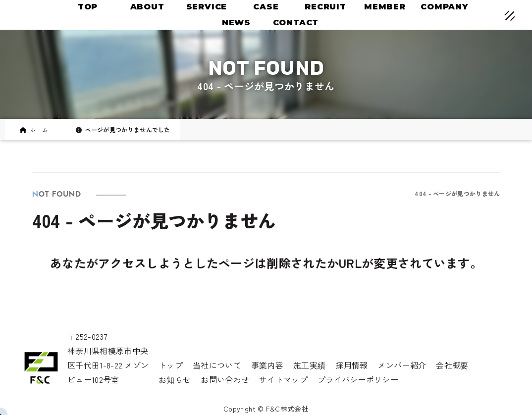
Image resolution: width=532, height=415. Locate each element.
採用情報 (351, 365)
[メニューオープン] (495, 14)
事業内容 (267, 365)
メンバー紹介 (402, 365)
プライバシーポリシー (358, 379)
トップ (171, 365)
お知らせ (175, 379)
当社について (217, 365)
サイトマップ (283, 379)
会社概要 (452, 365)
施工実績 (309, 365)
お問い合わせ (225, 379)
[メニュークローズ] (498, 17)
